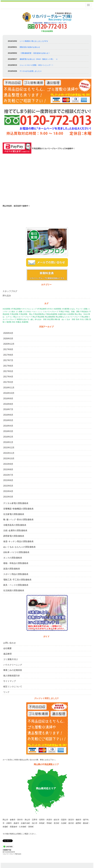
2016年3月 (8, 431)
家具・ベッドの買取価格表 (16, 585)
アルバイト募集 (82, 309)
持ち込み (7, 296)
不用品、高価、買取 (72, 312)
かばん (73, 309)
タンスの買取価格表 (13, 558)
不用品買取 (14, 314)
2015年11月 (9, 453)
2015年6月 (8, 480)
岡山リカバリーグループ (23, 317)
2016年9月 (8, 399)
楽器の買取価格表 (12, 569)
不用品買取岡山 (39, 314)
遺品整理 (7, 654)
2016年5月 (8, 420)
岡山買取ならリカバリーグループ (68, 317)
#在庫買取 (57, 309)
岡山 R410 (83, 314)
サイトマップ (10, 681)
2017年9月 (8, 349)
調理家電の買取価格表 (14, 536)
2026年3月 (8, 339)
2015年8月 (8, 469)
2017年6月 (8, 366)
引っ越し (31, 319)
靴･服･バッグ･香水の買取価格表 (18, 520)
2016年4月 (8, 426)
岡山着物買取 (50, 317)
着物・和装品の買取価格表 (16, 563)
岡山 (76, 314)
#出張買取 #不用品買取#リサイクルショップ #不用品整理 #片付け (28, 309)
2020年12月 (9, 344)
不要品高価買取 (51, 314)
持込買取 (51, 319)
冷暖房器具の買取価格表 (15, 525)
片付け (82, 319)
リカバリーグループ (51, 312)
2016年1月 (8, 442)
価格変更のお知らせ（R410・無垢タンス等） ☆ (39, 59)
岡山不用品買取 (38, 317)
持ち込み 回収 (41, 319)
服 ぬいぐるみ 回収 (67, 319)
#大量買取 (66, 309)
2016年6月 (8, 415)
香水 (14, 322)
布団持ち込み (22, 319)
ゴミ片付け (27, 312)
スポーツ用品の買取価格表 (16, 574)
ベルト (34, 312)
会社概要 (7, 648)
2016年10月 (9, 393)
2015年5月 (8, 486)
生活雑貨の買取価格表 (14, 590)
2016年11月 (9, 388)
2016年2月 (8, 437)
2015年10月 (9, 459)
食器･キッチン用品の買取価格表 (18, 541)
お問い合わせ (10, 643)
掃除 (56, 319)
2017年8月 (8, 355)
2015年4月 (8, 491)
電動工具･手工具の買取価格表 (17, 580)
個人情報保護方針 (12, 676)
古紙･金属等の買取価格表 (15, 530)
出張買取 (71, 314)
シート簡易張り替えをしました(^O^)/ (34, 41)
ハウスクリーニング (13, 665)
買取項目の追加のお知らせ (30, 47)
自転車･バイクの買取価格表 (16, 552)
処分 (65, 314)
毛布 (77, 319)
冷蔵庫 (60, 314)
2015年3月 (8, 497)
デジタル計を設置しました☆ (31, 71)
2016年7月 (8, 409)
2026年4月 (8, 333)
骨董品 (19, 322)
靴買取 (9, 322)
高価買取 (25, 322)
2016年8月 (8, 404)
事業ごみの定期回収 (13, 670)
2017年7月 (8, 360)
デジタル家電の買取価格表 (16, 503)
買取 (87, 319)
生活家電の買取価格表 (14, 514)
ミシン (40, 312)
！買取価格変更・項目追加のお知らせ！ (35, 53)
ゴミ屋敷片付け (11, 659)
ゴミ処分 (12, 312)
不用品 (61, 312)
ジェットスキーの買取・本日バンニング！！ (37, 65)
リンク (6, 692)
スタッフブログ (10, 291)
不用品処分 (84, 312)
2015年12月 (9, 448)
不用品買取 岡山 (26, 314)
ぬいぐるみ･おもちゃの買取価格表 (19, 547)
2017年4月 (8, 377)
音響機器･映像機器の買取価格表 (18, 509)
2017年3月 (8, 382)
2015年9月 (8, 464)
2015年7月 (8, 475)
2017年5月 (8, 371)
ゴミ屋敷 (19, 312)
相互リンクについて (13, 687)
